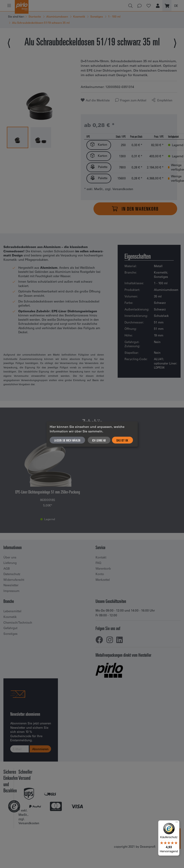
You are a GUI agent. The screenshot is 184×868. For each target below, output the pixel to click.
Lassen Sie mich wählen (67, 440)
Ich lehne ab (99, 440)
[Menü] (177, 823)
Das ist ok (122, 440)
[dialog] (92, 434)
